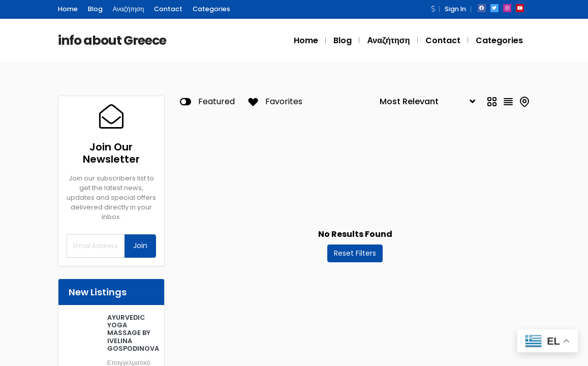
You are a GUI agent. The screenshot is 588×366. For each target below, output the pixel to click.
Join (140, 246)
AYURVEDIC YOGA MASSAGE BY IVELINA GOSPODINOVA (132, 333)
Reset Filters (355, 253)
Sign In (455, 9)
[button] (433, 9)
